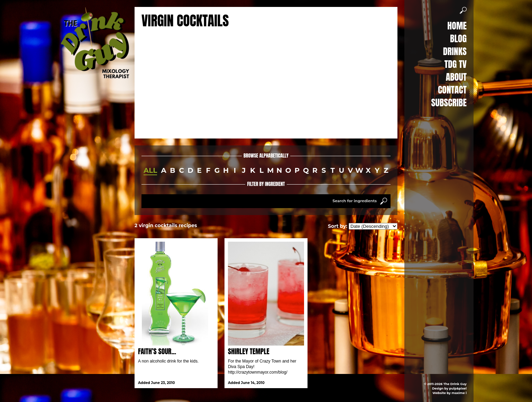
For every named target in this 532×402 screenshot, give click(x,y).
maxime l (459, 393)
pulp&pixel (458, 388)
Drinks (455, 51)
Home (457, 26)
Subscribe (449, 102)
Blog (458, 38)
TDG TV (456, 64)
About (456, 77)
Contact (452, 90)
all (150, 170)
